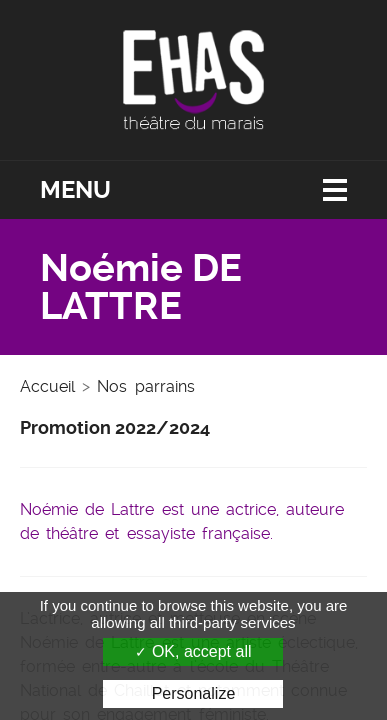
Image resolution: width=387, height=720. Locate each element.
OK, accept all (193, 651)
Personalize (194, 693)
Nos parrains (145, 386)
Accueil (47, 386)
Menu (75, 190)
